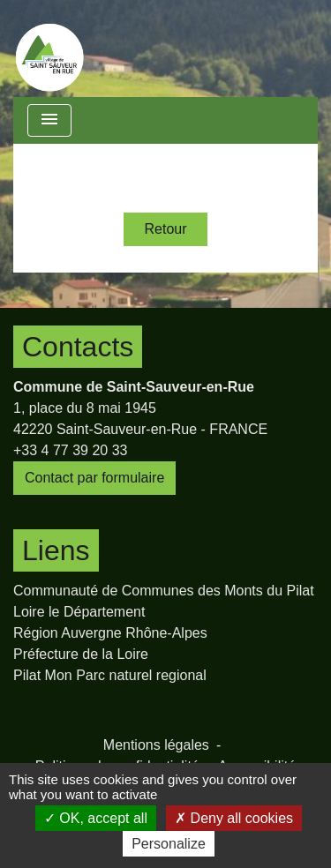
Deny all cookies (234, 818)
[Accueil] (49, 49)
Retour (165, 229)
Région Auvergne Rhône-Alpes (110, 633)
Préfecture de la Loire (81, 654)
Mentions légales (156, 745)
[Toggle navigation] (49, 120)
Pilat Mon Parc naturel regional (110, 675)
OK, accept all (96, 818)
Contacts (78, 347)
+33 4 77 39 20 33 (70, 450)
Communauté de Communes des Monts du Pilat (164, 591)
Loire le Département (79, 612)
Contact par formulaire (94, 478)
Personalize (169, 844)
